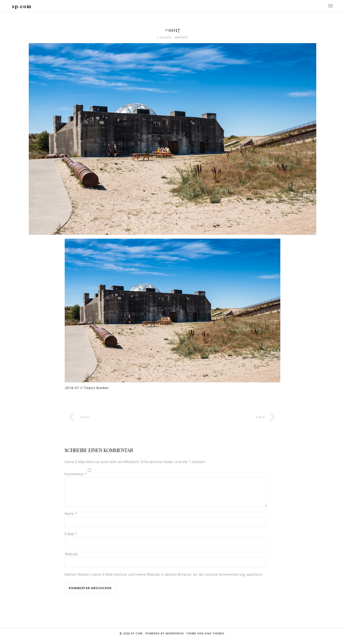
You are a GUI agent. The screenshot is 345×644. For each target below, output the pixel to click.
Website (71, 560)
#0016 (85, 417)
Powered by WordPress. (166, 639)
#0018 (260, 417)
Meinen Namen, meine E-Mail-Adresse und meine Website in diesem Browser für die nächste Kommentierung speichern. (164, 580)
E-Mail (71, 540)
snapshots (181, 37)
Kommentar (76, 474)
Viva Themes (215, 639)
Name (71, 519)
